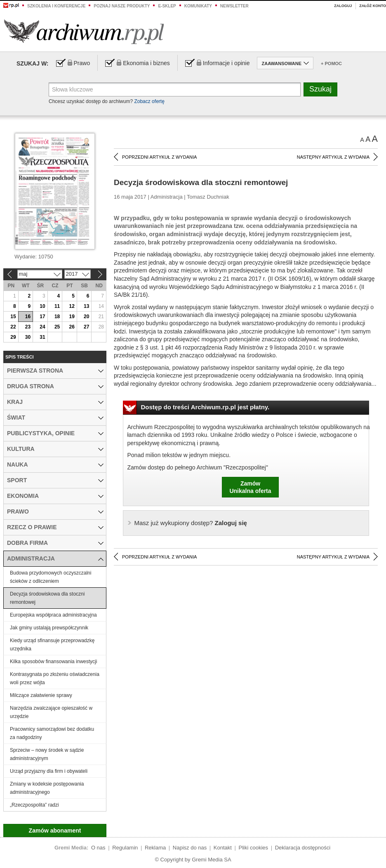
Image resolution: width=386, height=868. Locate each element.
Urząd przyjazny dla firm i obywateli (49, 771)
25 (57, 327)
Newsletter (234, 6)
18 (57, 317)
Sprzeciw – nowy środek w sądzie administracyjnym (47, 754)
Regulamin (125, 848)
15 (13, 317)
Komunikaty (198, 6)
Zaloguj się (191, 523)
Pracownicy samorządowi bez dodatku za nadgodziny (52, 733)
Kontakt (223, 848)
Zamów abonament (55, 830)
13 (86, 306)
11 (57, 306)
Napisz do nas (190, 848)
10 (42, 306)
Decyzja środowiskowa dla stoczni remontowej (47, 598)
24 (42, 327)
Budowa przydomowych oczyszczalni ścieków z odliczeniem (51, 577)
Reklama (155, 848)
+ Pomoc (331, 63)
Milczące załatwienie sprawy (41, 695)
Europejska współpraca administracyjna (53, 615)
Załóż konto (373, 6)
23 (28, 327)
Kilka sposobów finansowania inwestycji (53, 662)
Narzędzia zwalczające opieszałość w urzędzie (51, 712)
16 (28, 317)
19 (72, 317)
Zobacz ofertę (149, 101)
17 (42, 317)
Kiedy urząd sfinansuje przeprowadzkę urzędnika (52, 645)
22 (13, 327)
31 (42, 337)
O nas (98, 848)
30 (28, 337)
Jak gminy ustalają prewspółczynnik (49, 628)
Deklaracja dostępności (303, 848)
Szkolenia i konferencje (56, 6)
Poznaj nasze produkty (122, 6)
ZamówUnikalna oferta (250, 487)
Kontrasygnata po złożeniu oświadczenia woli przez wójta (55, 678)
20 (86, 317)
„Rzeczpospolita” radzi (34, 805)
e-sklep (167, 6)
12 (72, 306)
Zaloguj (343, 6)
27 (86, 327)
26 (72, 327)
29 (13, 337)
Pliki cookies (254, 848)
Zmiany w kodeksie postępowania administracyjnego (47, 788)
